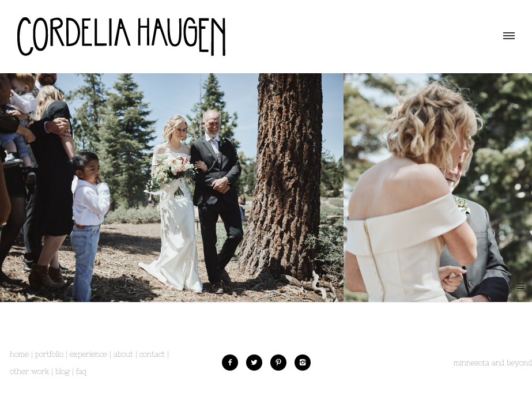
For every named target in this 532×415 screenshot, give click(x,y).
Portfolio (49, 354)
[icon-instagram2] (303, 363)
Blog (63, 371)
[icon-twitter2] (257, 363)
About (123, 354)
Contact (152, 354)
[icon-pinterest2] (281, 363)
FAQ (81, 371)
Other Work (29, 371)
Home (19, 354)
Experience (88, 354)
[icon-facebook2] (233, 363)
